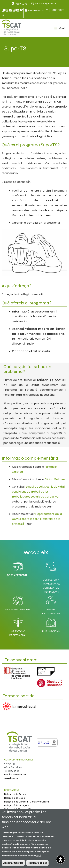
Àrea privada (38, 10)
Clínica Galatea (55, 479)
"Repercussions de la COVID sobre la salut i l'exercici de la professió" (37, 519)
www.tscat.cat (12, 778)
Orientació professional (18, 626)
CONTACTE (58, 10)
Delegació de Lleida (15, 798)
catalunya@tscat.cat (46, 4)
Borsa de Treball (18, 568)
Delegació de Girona (15, 794)
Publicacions (51, 624)
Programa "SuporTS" (18, 603)
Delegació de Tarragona (17, 805)
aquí (39, 855)
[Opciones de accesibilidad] (60, 859)
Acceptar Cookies (13, 863)
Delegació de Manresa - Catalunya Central (27, 802)
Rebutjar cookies (37, 863)
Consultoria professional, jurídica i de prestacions (51, 586)
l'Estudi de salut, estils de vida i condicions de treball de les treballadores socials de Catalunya (38, 492)
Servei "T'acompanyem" (51, 604)
